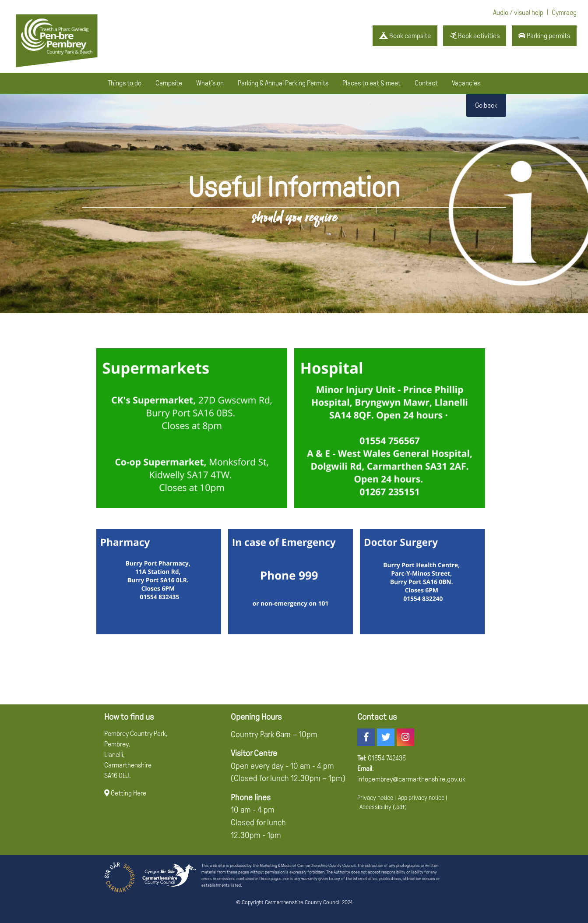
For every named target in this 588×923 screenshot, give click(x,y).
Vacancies (466, 83)
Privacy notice (375, 798)
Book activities (475, 36)
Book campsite (405, 36)
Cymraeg (564, 12)
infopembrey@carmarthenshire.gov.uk (411, 779)
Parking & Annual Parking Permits (283, 83)
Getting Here (125, 793)
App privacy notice (421, 798)
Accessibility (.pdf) (383, 807)
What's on (210, 83)
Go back (486, 105)
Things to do (125, 83)
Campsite (169, 83)
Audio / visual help (518, 12)
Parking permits (544, 36)
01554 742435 (387, 758)
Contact (426, 83)
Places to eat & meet (371, 83)
